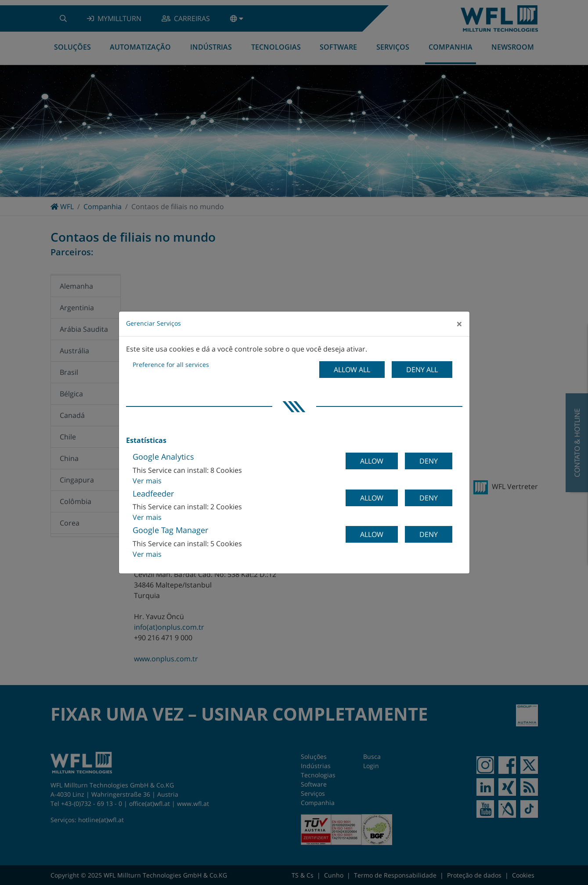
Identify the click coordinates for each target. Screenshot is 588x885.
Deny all (422, 370)
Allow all (352, 370)
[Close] (459, 324)
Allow (372, 461)
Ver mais (147, 481)
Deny (429, 461)
